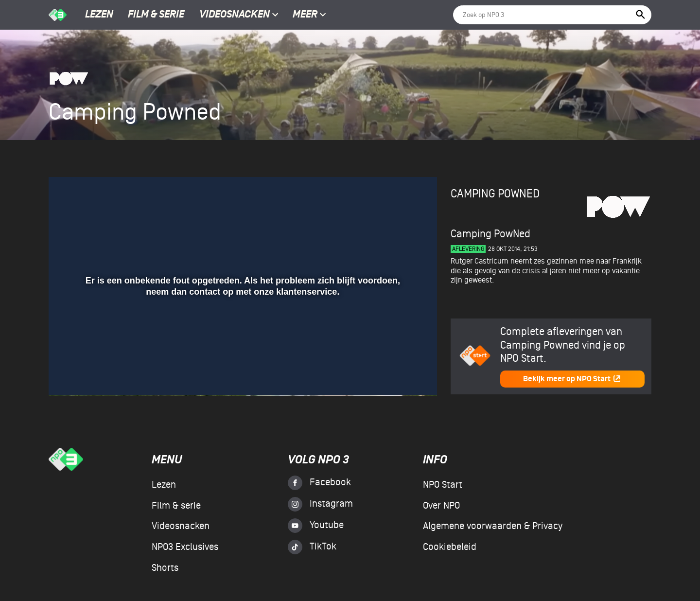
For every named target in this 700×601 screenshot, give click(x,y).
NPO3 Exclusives (185, 547)
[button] (68, 374)
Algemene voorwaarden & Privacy (493, 526)
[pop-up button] (398, 374)
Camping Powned (495, 194)
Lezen (99, 15)
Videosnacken (235, 15)
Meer (309, 15)
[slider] (242, 354)
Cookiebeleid (450, 547)
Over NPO (441, 506)
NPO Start (443, 485)
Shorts (165, 568)
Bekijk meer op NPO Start (572, 379)
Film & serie (156, 15)
